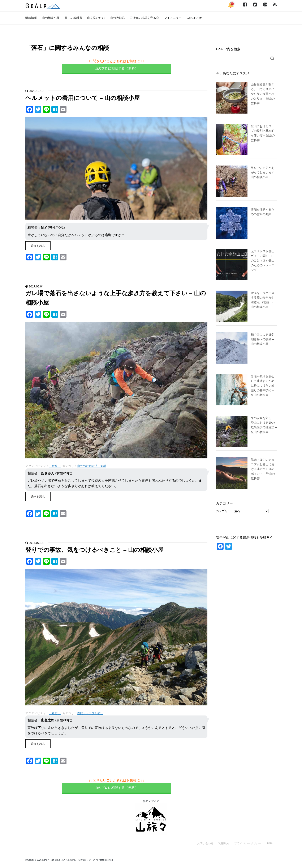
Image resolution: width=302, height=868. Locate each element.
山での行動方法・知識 (92, 466)
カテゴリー (223, 511)
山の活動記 (117, 18)
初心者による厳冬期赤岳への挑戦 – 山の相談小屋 (263, 339)
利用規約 (224, 843)
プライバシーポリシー (248, 843)
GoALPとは (194, 18)
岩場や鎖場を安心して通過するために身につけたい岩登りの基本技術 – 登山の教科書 (263, 386)
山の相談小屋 (51, 18)
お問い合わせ (205, 843)
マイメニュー (173, 18)
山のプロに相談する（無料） (116, 68)
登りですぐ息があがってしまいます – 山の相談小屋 (264, 173)
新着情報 (31, 18)
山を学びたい (96, 18)
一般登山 (55, 466)
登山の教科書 (73, 18)
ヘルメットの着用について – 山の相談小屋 (83, 98)
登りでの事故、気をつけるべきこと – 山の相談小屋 (94, 550)
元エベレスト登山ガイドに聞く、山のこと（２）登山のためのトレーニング (263, 261)
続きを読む (38, 246)
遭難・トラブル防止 (90, 713)
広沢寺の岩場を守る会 (144, 18)
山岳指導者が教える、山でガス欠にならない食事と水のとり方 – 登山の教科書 (263, 94)
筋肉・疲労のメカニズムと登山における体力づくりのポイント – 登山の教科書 (263, 469)
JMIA (269, 843)
